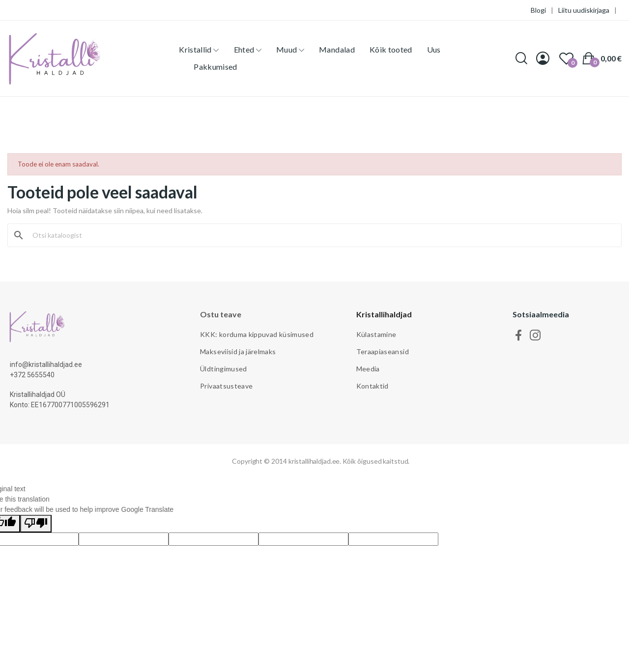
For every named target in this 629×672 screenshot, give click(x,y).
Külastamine (376, 334)
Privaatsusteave (226, 386)
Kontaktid (372, 386)
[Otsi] (320, 235)
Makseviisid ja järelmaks (238, 351)
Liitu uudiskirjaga (584, 10)
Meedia (368, 369)
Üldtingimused (224, 369)
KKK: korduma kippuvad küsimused (257, 334)
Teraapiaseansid (383, 351)
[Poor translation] (36, 524)
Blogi (538, 10)
